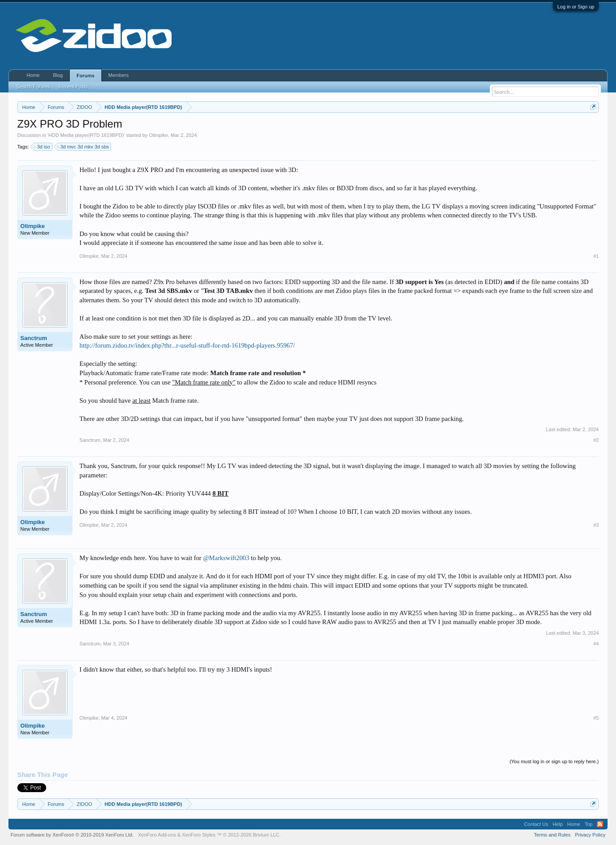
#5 (596, 718)
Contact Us (536, 824)
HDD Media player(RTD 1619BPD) (86, 135)
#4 (596, 644)
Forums (85, 76)
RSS (600, 824)
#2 (596, 440)
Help (558, 824)
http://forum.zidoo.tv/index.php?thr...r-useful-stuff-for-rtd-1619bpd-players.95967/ (187, 345)
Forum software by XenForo (72, 835)
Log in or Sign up (576, 7)
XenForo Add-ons (157, 835)
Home (33, 75)
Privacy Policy (590, 835)
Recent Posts (73, 87)
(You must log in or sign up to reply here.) (554, 761)
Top (588, 824)
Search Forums (33, 87)
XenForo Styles (199, 835)
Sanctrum (34, 338)
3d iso (42, 147)
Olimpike (158, 135)
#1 (596, 256)
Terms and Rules (552, 835)
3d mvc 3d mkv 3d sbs (83, 147)
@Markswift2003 (226, 558)
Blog (58, 75)
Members (119, 75)
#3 (596, 525)
